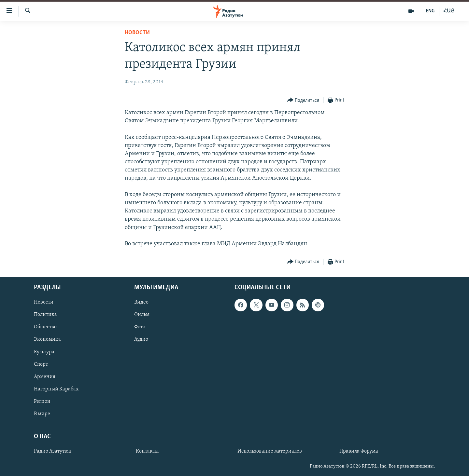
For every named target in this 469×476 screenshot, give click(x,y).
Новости (137, 33)
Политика (45, 315)
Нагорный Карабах (56, 389)
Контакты (147, 451)
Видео (141, 303)
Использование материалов (270, 451)
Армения (45, 377)
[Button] (303, 100)
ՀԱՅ (449, 11)
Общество (45, 327)
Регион (42, 401)
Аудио (141, 340)
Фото (140, 327)
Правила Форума (359, 451)
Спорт (41, 364)
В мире (42, 414)
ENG (430, 11)
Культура (44, 352)
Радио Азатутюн (53, 451)
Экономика (47, 340)
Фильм (142, 315)
